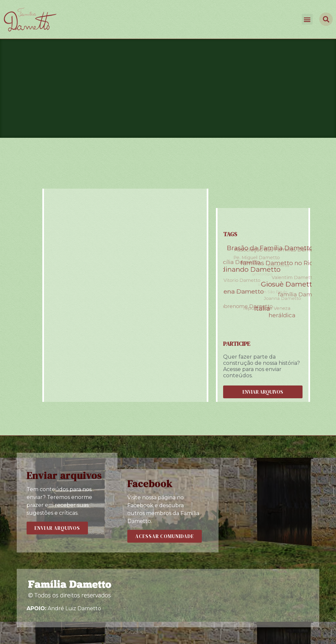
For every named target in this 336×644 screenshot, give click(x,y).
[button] (307, 19)
